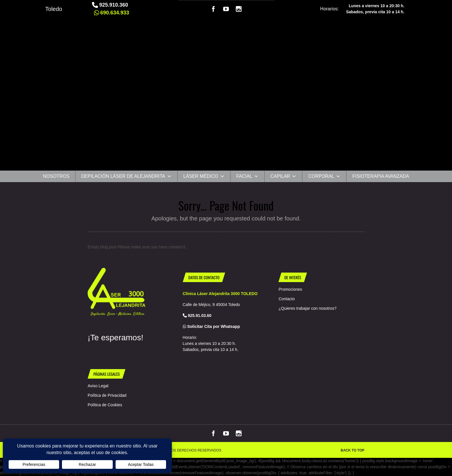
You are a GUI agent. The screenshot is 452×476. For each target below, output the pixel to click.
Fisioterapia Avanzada (381, 176)
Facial (247, 176)
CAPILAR (283, 176)
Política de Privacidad (107, 395)
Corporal (324, 176)
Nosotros (56, 176)
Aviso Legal (98, 386)
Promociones (290, 289)
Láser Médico (204, 176)
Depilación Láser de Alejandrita (126, 176)
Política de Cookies (105, 405)
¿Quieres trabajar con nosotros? (307, 308)
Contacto (287, 299)
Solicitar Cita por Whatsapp (213, 326)
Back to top (353, 450)
